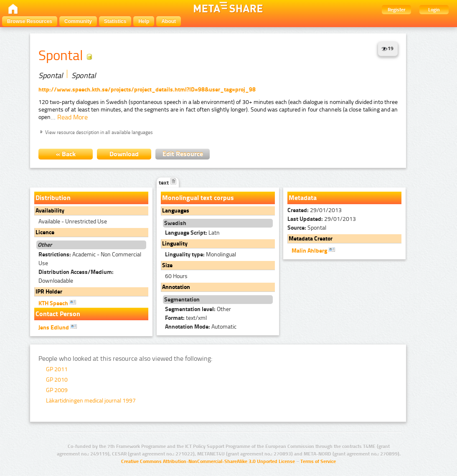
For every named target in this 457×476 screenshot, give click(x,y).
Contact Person (58, 314)
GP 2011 (57, 369)
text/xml (186, 318)
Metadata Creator (311, 239)
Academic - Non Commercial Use (90, 259)
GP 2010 (57, 380)
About (169, 21)
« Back (66, 154)
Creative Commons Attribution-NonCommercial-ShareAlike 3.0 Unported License (208, 461)
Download (124, 154)
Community (78, 21)
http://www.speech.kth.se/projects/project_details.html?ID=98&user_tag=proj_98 (147, 90)
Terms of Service (318, 461)
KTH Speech (57, 303)
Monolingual (201, 254)
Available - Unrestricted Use (73, 222)
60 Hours (176, 276)
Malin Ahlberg (313, 250)
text (168, 183)
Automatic (201, 327)
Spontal (307, 228)
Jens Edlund (58, 327)
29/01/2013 (315, 210)
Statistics (115, 21)
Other (198, 309)
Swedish (175, 223)
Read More (72, 117)
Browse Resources (30, 21)
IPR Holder (49, 292)
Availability (50, 211)
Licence (45, 232)
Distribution (53, 198)
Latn (192, 233)
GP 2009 (57, 390)
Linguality (175, 244)
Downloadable (76, 276)
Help (144, 21)
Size (167, 265)
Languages (176, 211)
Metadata (303, 198)
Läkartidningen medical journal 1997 (91, 401)
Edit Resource (183, 154)
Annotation (176, 287)
